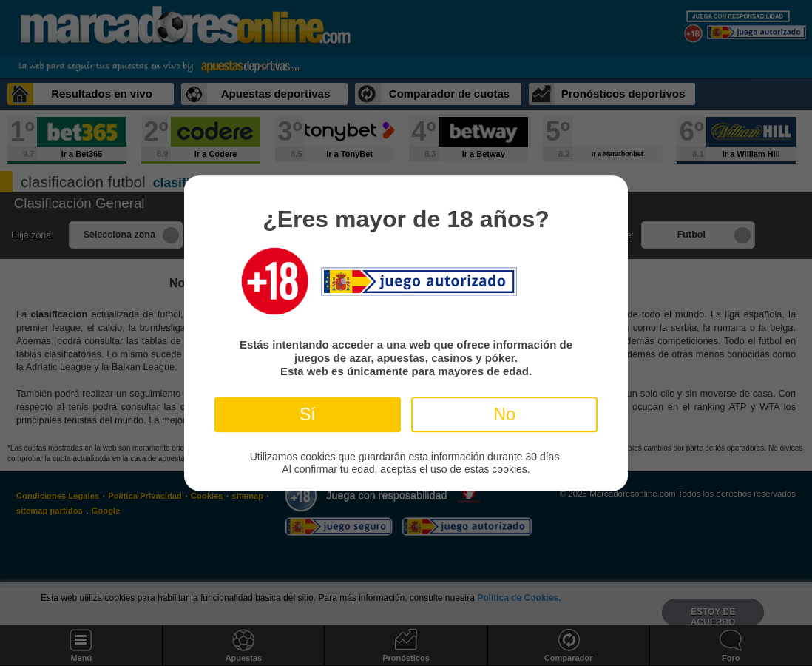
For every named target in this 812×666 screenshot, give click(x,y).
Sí (308, 414)
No (505, 414)
